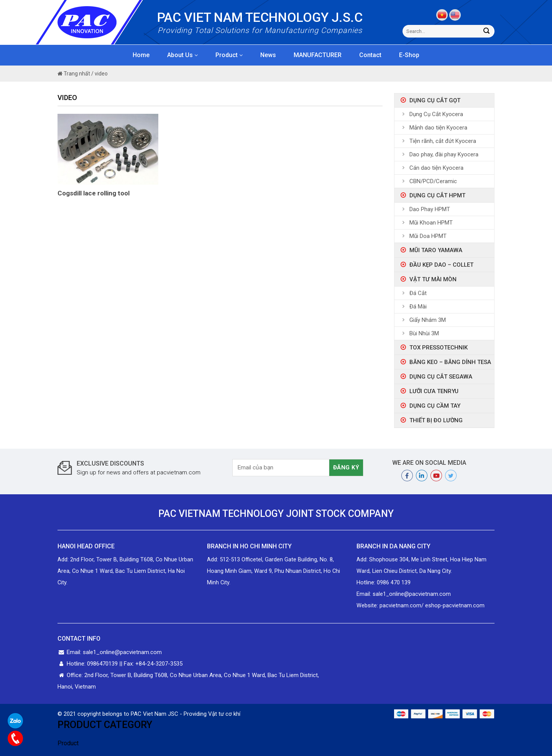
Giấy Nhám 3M (428, 320)
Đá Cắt (418, 293)
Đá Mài (418, 307)
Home (141, 55)
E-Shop (409, 55)
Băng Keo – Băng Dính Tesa (450, 362)
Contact (370, 55)
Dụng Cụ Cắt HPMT (437, 195)
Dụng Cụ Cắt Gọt (435, 100)
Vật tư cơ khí (224, 714)
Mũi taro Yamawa (436, 250)
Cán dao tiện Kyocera (436, 168)
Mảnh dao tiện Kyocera (438, 128)
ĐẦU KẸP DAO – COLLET (441, 265)
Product (229, 55)
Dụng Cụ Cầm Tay (435, 406)
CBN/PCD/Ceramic (433, 181)
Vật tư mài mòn (433, 279)
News (268, 55)
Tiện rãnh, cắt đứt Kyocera (443, 141)
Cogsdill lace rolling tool (94, 193)
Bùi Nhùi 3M (424, 333)
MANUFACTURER (318, 55)
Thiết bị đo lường (436, 420)
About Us (182, 55)
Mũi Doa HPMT (428, 236)
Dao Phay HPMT (430, 209)
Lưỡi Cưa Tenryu (434, 391)
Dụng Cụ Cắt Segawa (441, 377)
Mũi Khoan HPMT (431, 223)
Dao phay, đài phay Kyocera (444, 154)
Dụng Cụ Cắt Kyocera (436, 114)
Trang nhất (74, 74)
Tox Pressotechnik (439, 348)
